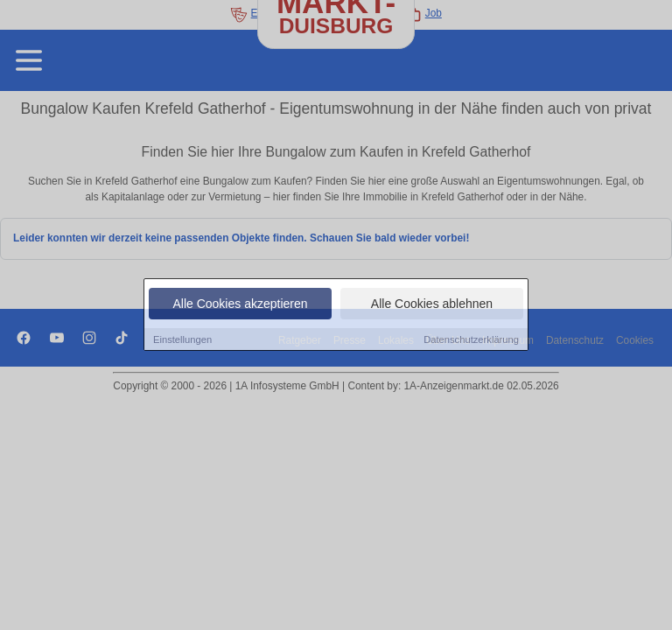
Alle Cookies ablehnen (432, 304)
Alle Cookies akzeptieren (240, 304)
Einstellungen (182, 339)
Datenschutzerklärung (471, 339)
